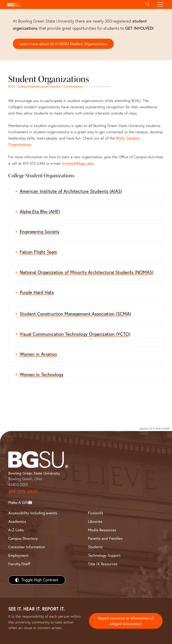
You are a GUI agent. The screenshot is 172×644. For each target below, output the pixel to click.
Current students (73, 86)
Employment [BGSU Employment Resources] (18, 555)
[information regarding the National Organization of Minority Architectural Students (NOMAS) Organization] (86, 272)
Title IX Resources (103, 564)
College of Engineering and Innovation (39, 86)
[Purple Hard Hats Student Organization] (86, 292)
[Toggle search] (147, 4)
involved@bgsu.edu (78, 163)
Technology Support (104, 555)
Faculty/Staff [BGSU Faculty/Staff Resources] (19, 564)
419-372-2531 (23, 492)
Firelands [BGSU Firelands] (96, 513)
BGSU (12, 86)
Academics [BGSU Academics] (17, 521)
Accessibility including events (33, 513)
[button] (73, 4)
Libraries (95, 521)
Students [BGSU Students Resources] (95, 547)
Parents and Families (105, 538)
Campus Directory (23, 538)
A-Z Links (16, 530)
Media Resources (102, 530)
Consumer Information (27, 547)
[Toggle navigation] (160, 4)
